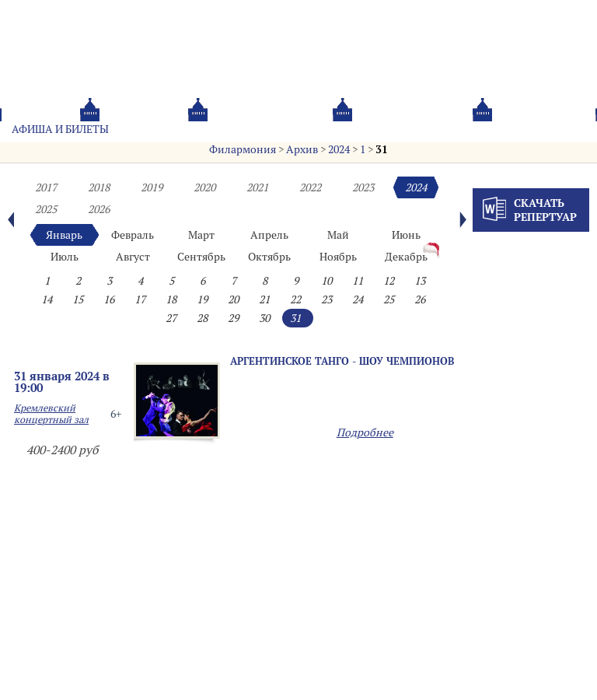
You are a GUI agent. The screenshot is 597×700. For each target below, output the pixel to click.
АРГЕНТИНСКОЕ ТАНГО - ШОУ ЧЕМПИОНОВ (342, 361)
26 (420, 299)
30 (264, 318)
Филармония (243, 149)
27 (171, 318)
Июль (65, 257)
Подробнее (365, 432)
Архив (302, 149)
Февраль (133, 235)
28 (202, 318)
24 (358, 299)
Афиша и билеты (60, 129)
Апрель (269, 235)
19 (202, 299)
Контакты (459, 129)
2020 (204, 187)
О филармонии (272, 129)
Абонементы (168, 129)
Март (201, 235)
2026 (99, 209)
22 (295, 299)
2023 (363, 187)
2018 (99, 187)
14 (47, 299)
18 (171, 299)
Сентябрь (201, 257)
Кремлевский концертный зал (51, 414)
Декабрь (406, 257)
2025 (46, 209)
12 (389, 281)
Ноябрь (338, 257)
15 (78, 299)
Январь (64, 235)
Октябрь (269, 257)
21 (264, 299)
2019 (152, 187)
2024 (339, 149)
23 (326, 299)
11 (358, 281)
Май (338, 235)
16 (109, 299)
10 (326, 281)
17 (140, 299)
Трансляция (546, 129)
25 (389, 299)
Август (133, 257)
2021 (257, 187)
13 (420, 281)
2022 (310, 187)
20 (233, 299)
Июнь (406, 235)
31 (382, 149)
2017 (46, 187)
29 (233, 318)
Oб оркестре (372, 129)
